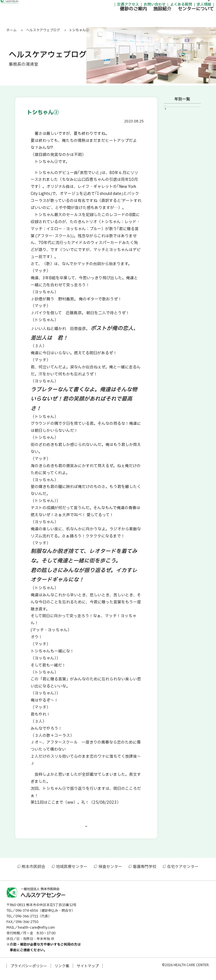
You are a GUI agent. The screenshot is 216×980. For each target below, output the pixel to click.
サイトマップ (88, 972)
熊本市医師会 (33, 873)
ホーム (12, 30)
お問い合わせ (127, 6)
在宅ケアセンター (183, 873)
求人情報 (177, 6)
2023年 (174, 109)
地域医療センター (72, 873)
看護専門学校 (145, 873)
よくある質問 (154, 6)
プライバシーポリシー (29, 972)
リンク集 (62, 972)
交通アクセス (101, 6)
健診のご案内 (106, 18)
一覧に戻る (86, 829)
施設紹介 (135, 18)
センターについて (168, 18)
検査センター (110, 873)
